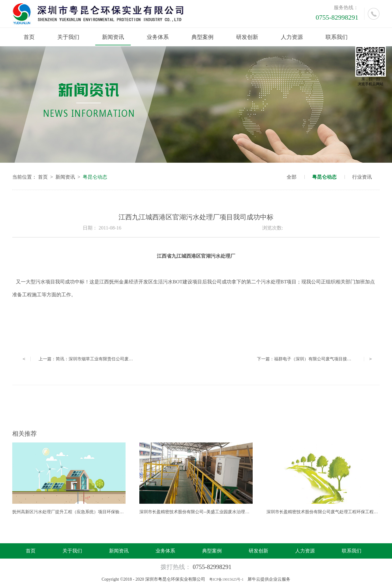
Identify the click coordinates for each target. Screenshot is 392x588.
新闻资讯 (65, 177)
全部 (292, 177)
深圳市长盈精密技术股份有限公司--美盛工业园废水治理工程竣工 (201, 512)
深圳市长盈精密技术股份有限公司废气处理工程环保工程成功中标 (329, 512)
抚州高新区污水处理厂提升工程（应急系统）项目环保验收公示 (72, 512)
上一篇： (111, 359)
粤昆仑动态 (95, 177)
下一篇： (308, 359)
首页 (29, 37)
